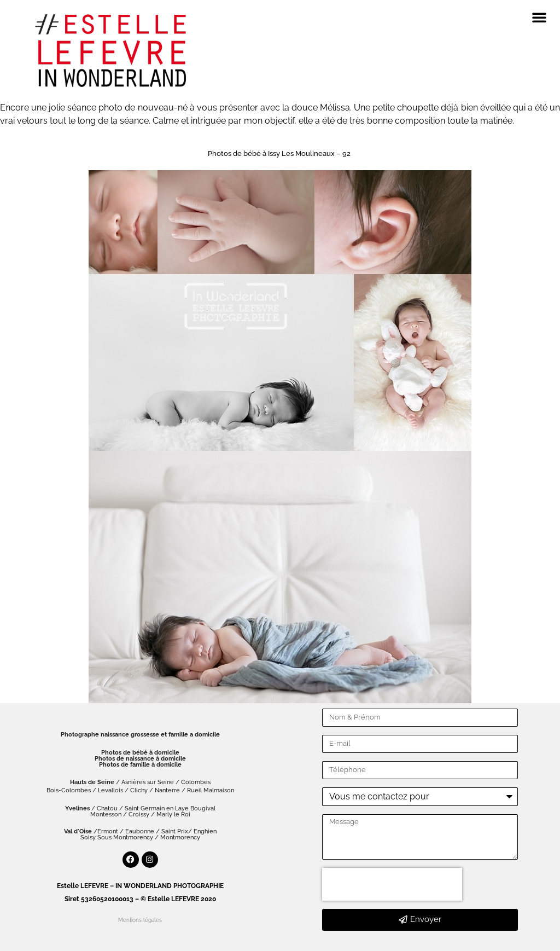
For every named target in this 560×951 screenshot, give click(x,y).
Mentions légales (140, 920)
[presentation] (392, 884)
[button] (539, 17)
